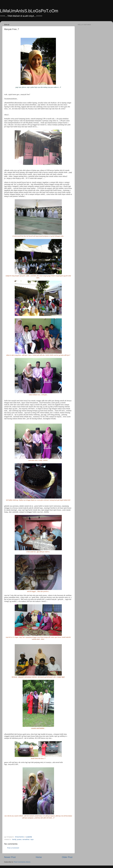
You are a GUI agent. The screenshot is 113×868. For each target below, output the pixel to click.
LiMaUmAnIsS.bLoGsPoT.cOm (29, 11)
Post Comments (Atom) (22, 862)
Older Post (67, 857)
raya (32, 839)
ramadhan (26, 839)
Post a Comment (13, 848)
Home (39, 857)
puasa (19, 839)
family (14, 839)
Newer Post (10, 857)
